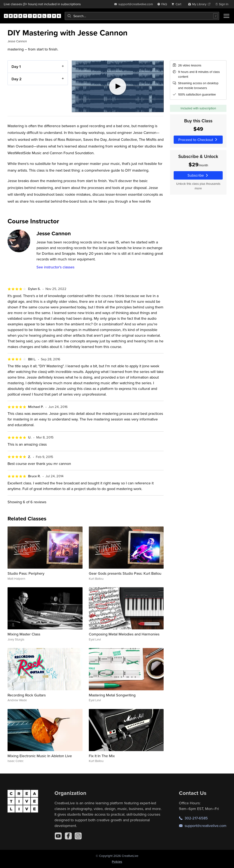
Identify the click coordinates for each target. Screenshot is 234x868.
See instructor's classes (55, 267)
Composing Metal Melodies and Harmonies (124, 634)
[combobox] (142, 16)
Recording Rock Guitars (27, 695)
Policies (117, 862)
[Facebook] (68, 836)
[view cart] (177, 4)
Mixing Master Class (24, 634)
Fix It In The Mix (102, 756)
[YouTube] (58, 836)
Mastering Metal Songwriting (112, 695)
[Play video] (118, 86)
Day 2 (17, 79)
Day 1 (16, 67)
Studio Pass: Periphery (26, 573)
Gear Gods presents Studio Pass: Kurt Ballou (125, 573)
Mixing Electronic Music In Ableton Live (40, 756)
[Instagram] (78, 836)
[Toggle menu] (226, 16)
